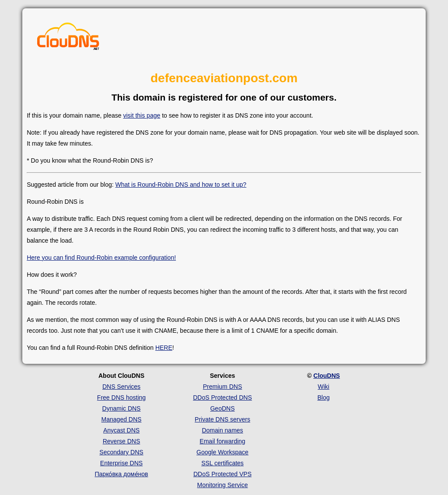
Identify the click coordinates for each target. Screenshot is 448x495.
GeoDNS (222, 408)
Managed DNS (122, 419)
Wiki (323, 387)
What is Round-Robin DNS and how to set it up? (181, 185)
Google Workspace (222, 452)
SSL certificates (222, 463)
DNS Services (121, 387)
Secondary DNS (121, 452)
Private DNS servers (222, 419)
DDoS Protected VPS (222, 474)
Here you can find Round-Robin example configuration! (101, 258)
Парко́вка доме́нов (122, 474)
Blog (323, 397)
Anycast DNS (121, 430)
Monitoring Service (223, 485)
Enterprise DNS (121, 463)
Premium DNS (222, 387)
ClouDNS (327, 376)
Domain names (222, 430)
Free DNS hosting (121, 397)
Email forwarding (222, 441)
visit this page (142, 115)
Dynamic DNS (122, 408)
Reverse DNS (122, 441)
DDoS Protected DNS (222, 397)
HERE (164, 348)
